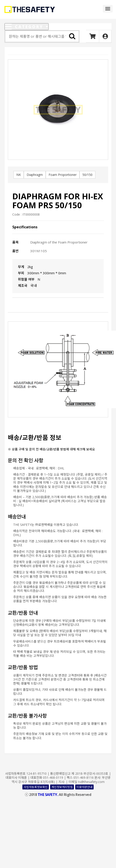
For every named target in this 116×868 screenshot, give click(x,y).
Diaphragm (35, 175)
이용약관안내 (84, 787)
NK (19, 175)
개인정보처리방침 (62, 787)
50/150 (87, 175)
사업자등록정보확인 (36, 787)
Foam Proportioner (63, 175)
